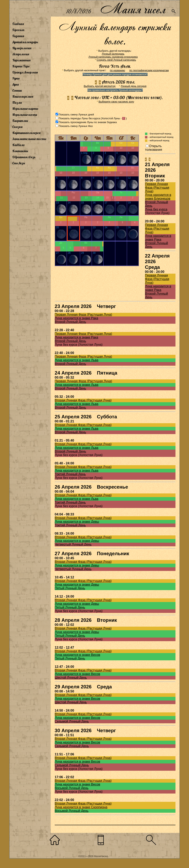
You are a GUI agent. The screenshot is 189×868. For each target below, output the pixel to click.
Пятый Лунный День (70, 588)
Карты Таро (21, 66)
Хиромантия (21, 60)
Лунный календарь (25, 42)
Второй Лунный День (70, 322)
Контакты (20, 151)
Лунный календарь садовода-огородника (113, 57)
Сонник (17, 90)
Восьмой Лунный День (72, 788)
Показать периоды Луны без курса (79, 118)
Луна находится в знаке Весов (77, 655)
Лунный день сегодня (134, 86)
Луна (16, 84)
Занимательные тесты (29, 139)
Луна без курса (156, 209)
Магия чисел (133, 8)
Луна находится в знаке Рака (158, 238)
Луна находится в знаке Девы (77, 522)
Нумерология (22, 48)
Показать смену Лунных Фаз (76, 126)
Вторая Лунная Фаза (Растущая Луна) (83, 400)
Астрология (21, 54)
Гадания (18, 36)
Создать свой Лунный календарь (116, 60)
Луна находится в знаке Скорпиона (81, 807)
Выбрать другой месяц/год (100, 86)
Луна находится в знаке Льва (77, 360)
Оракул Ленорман (25, 72)
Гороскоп (18, 30)
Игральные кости (25, 115)
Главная (18, 24)
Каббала (18, 145)
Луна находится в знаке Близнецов (158, 197)
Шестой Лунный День (71, 678)
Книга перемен (23, 96)
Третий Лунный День (70, 474)
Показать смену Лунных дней (76, 115)
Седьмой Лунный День (72, 721)
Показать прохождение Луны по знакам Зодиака (88, 122)
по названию (117, 70)
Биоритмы (20, 121)
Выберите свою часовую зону (116, 102)
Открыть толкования (154, 148)
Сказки (17, 127)
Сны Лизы (19, 163)
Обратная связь (24, 157)
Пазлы (17, 103)
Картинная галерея (26, 133)
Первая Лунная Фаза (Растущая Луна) (157, 188)
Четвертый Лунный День (73, 544)
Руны (16, 78)
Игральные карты (25, 109)
